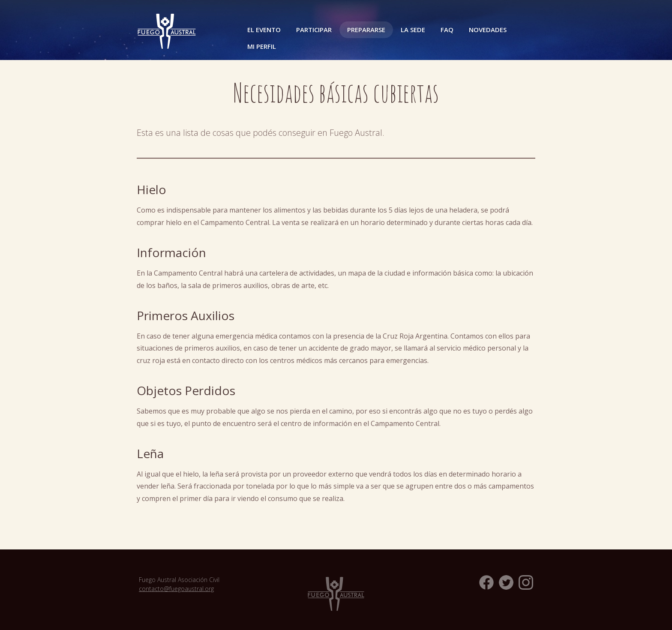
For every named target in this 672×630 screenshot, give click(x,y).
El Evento (264, 30)
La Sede (413, 30)
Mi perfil (262, 46)
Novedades (488, 30)
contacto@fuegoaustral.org (176, 589)
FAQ (447, 30)
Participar (314, 30)
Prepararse (366, 30)
